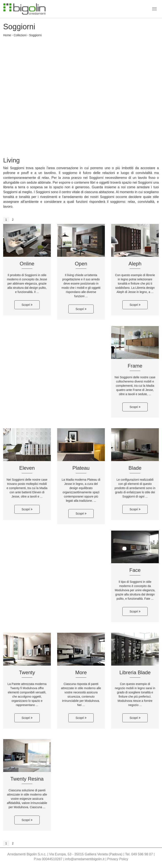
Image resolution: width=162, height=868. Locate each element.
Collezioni (20, 35)
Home (7, 35)
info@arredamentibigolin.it (85, 859)
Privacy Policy (118, 859)
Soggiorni (35, 35)
